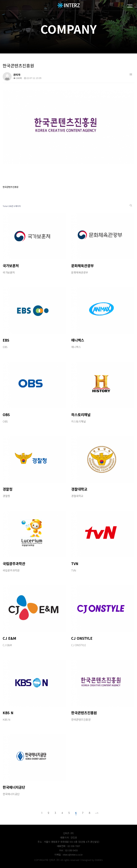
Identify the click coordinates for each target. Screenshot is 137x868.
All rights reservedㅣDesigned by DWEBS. (82, 860)
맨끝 (96, 813)
